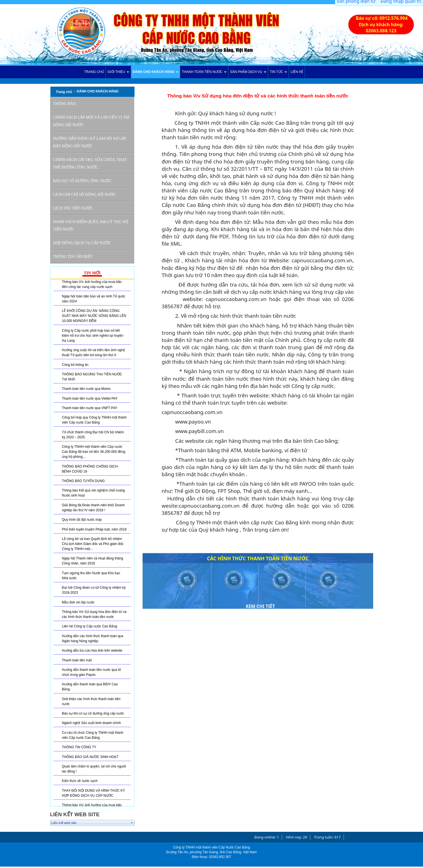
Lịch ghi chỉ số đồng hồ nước (85, 195)
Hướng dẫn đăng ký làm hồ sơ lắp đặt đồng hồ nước (90, 142)
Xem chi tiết (260, 606)
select (132, 823)
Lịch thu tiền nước (73, 208)
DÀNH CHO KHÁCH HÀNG (98, 91)
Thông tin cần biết (73, 257)
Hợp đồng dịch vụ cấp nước (82, 243)
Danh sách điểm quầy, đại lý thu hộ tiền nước (91, 226)
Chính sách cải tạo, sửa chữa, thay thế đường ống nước (90, 163)
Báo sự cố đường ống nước (83, 181)
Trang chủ (64, 92)
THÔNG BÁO (65, 104)
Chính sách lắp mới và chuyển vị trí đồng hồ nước (91, 121)
